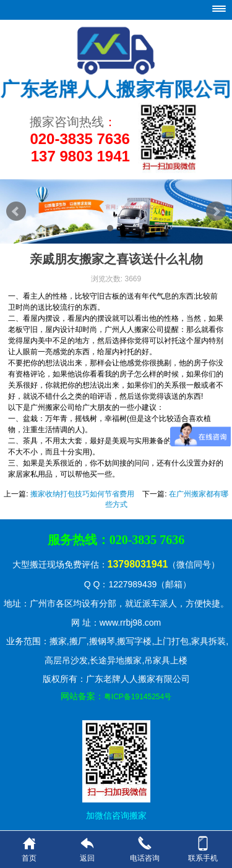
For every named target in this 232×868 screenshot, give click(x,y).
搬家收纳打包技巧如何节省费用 (82, 494)
